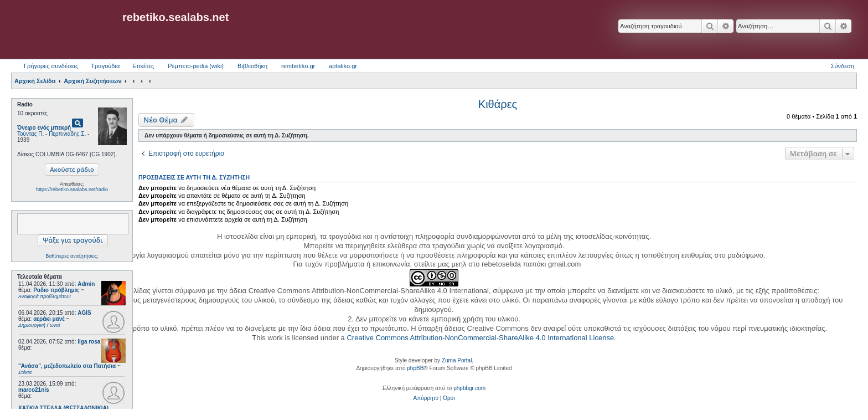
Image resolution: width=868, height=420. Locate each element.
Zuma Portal (457, 360)
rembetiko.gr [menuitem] (298, 66)
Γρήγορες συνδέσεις (51, 66)
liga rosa (89, 342)
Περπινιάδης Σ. (67, 134)
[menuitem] (426, 398)
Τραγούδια (105, 66)
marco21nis (34, 390)
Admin (86, 284)
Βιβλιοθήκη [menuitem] (252, 66)
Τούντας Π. (30, 134)
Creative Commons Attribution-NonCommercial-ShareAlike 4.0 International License (480, 338)
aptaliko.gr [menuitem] (343, 66)
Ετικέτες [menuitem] (143, 66)
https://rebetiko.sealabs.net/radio (72, 189)
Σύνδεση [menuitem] (843, 66)
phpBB (415, 368)
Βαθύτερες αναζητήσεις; (72, 256)
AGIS (84, 313)
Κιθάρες (498, 104)
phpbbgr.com (469, 388)
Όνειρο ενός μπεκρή (44, 128)
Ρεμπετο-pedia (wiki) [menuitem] (196, 66)
